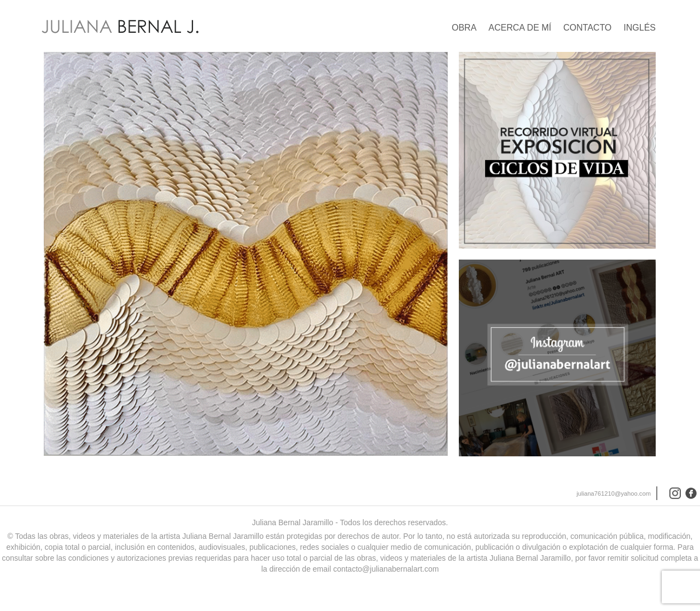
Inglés (640, 28)
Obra (464, 28)
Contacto (587, 28)
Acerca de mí (520, 28)
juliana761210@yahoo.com (614, 496)
